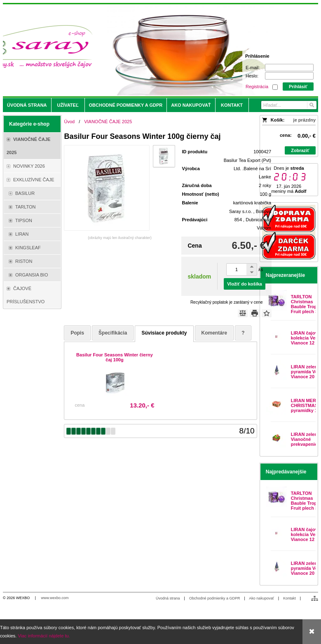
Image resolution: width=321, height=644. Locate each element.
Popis (77, 333)
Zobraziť (300, 150)
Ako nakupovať (261, 598)
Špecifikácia (113, 333)
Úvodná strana (168, 598)
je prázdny (305, 120)
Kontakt (289, 598)
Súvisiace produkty (164, 333)
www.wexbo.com (55, 598)
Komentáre (214, 333)
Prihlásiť (298, 87)
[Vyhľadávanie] (289, 105)
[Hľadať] (311, 105)
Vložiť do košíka (245, 284)
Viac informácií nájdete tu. (44, 636)
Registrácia (257, 87)
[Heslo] (289, 76)
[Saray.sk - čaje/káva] (122, 50)
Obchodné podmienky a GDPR (215, 598)
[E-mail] (289, 68)
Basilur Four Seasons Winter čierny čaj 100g (115, 357)
